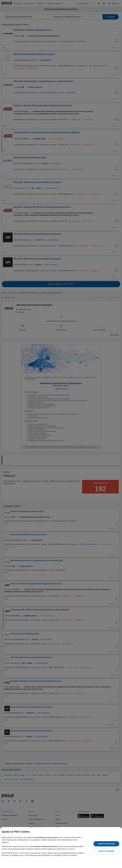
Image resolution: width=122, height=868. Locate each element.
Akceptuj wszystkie (106, 844)
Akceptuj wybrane (106, 851)
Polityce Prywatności (68, 849)
